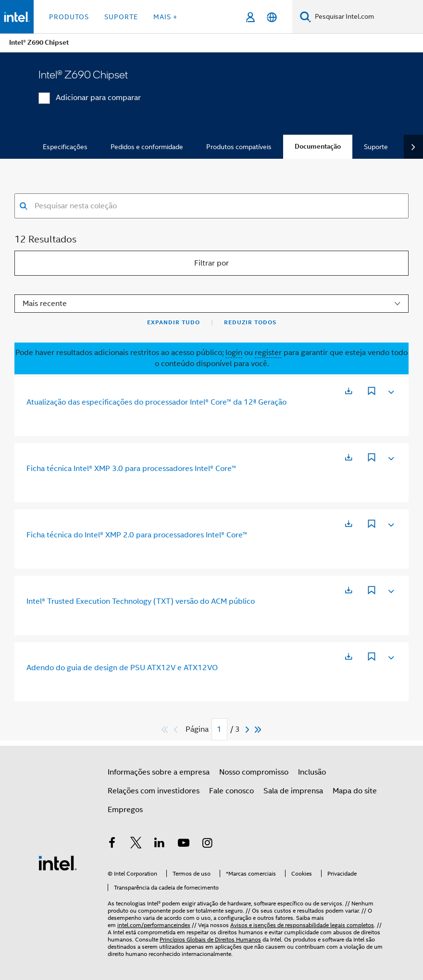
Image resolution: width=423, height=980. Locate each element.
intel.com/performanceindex (154, 925)
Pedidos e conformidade (147, 147)
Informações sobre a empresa (159, 772)
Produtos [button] (69, 17)
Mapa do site (355, 791)
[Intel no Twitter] (136, 844)
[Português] (272, 17)
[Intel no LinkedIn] (160, 844)
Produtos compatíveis (239, 147)
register (268, 353)
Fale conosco (231, 791)
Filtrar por (211, 263)
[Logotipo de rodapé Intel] (58, 863)
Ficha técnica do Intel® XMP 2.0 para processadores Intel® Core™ (137, 535)
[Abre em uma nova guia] (348, 391)
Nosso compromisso (254, 772)
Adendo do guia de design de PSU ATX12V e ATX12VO (122, 668)
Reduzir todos (250, 322)
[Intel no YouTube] (184, 844)
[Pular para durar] (258, 730)
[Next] (249, 730)
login (234, 353)
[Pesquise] (305, 17)
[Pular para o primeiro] (165, 730)
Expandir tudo (174, 322)
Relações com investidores (154, 791)
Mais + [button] (165, 17)
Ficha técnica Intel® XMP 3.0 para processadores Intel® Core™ (131, 469)
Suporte (376, 147)
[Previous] (177, 730)
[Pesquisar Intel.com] (367, 17)
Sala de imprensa (293, 791)
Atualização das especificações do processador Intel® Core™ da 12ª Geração (156, 402)
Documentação (318, 146)
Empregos (125, 810)
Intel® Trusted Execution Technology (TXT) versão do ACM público (141, 601)
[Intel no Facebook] (112, 844)
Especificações (65, 147)
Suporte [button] (121, 17)
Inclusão (312, 772)
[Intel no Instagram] (207, 844)
